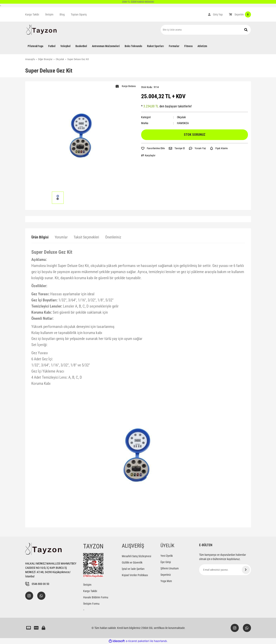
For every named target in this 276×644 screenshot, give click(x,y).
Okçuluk (181, 117)
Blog (62, 14)
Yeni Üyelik (167, 556)
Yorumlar (61, 237)
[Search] (206, 30)
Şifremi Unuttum (170, 568)
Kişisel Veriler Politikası (135, 575)
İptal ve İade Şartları (133, 569)
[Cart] (240, 14)
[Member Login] (215, 14)
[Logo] (41, 30)
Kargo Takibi (32, 14)
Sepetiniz (166, 575)
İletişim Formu (91, 604)
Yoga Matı (166, 581)
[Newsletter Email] (225, 570)
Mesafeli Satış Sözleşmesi (136, 556)
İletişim (49, 14)
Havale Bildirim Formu (96, 597)
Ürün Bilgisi (40, 237)
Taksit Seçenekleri (86, 237)
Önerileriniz (113, 237)
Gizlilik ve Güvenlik (132, 562)
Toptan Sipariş (79, 14)
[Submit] (246, 570)
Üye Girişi (166, 562)
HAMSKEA (183, 123)
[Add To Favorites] (153, 148)
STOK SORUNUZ (195, 135)
